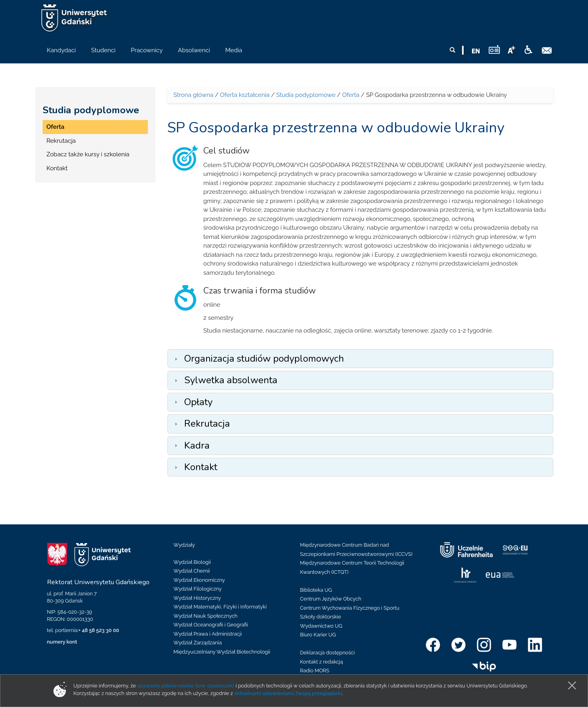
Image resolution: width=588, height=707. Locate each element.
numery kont (62, 642)
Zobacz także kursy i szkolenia (88, 154)
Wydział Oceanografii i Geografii (211, 625)
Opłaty (198, 402)
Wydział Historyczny (197, 598)
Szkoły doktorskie (321, 617)
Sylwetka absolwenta (231, 380)
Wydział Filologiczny (198, 589)
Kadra (197, 445)
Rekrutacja (61, 141)
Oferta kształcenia (245, 95)
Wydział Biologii (192, 562)
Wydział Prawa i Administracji (208, 634)
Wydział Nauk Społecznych (206, 616)
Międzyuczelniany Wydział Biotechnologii (222, 652)
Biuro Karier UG (318, 635)
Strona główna (193, 95)
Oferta (56, 127)
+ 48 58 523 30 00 (99, 630)
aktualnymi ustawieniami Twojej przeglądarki (288, 693)
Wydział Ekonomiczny (199, 580)
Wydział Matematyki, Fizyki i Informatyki (220, 607)
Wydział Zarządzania (198, 643)
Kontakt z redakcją (322, 662)
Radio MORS (315, 671)
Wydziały (184, 545)
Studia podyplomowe (91, 110)
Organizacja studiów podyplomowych (264, 358)
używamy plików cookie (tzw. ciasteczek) (186, 686)
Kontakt (57, 168)
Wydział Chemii (192, 571)
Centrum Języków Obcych (331, 599)
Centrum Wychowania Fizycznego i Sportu (350, 608)
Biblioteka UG (316, 590)
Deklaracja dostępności (327, 653)
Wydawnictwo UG (321, 626)
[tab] (360, 359)
